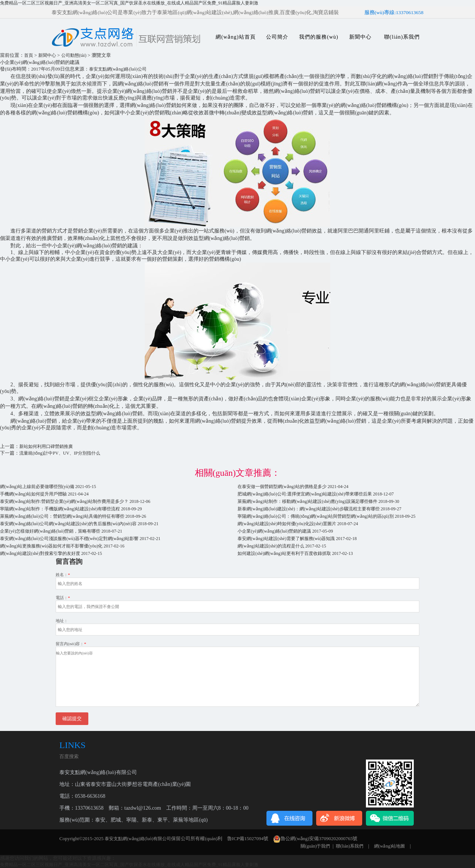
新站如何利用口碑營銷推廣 (46, 446)
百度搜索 (69, 756)
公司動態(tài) (74, 55)
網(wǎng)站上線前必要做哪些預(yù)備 (37, 487)
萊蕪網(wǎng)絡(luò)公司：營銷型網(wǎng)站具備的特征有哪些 (62, 516)
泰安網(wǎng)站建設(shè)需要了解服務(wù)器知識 (286, 539)
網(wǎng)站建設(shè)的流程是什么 (271, 546)
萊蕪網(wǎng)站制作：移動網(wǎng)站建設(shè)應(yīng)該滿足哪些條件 (307, 501)
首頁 (29, 55)
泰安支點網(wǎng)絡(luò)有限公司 (138, 839)
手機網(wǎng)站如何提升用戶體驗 (33, 494)
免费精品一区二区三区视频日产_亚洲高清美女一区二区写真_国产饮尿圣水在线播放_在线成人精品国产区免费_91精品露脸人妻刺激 (129, 3)
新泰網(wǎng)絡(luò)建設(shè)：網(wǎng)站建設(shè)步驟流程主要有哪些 (309, 509)
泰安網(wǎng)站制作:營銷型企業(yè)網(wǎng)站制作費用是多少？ (64, 501)
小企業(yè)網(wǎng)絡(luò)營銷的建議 (274, 531)
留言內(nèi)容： (71, 644)
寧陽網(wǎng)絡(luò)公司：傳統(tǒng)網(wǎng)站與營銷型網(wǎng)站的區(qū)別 (316, 516)
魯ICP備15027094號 (248, 838)
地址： (62, 621)
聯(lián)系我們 (402, 37)
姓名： (63, 575)
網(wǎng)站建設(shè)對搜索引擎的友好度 (40, 553)
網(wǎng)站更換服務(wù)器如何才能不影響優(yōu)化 (51, 546)
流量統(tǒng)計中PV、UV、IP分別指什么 (60, 453)
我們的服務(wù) (319, 37)
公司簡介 (277, 37)
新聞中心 (360, 37)
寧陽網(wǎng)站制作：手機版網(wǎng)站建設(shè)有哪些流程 (60, 509)
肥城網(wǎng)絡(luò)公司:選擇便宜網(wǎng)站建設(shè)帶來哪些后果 (305, 494)
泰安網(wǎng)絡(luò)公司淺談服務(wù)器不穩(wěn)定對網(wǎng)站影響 (69, 539)
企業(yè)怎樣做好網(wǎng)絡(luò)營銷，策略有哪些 (50, 531)
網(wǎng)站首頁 (235, 37)
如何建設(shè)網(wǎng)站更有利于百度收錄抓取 (284, 553)
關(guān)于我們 (315, 846)
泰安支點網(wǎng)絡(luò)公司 (118, 69)
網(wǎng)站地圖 (390, 846)
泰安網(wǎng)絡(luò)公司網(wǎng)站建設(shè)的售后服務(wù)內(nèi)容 (68, 524)
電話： (63, 598)
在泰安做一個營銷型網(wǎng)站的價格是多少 (282, 487)
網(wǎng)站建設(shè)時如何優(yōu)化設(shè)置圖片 (287, 524)
